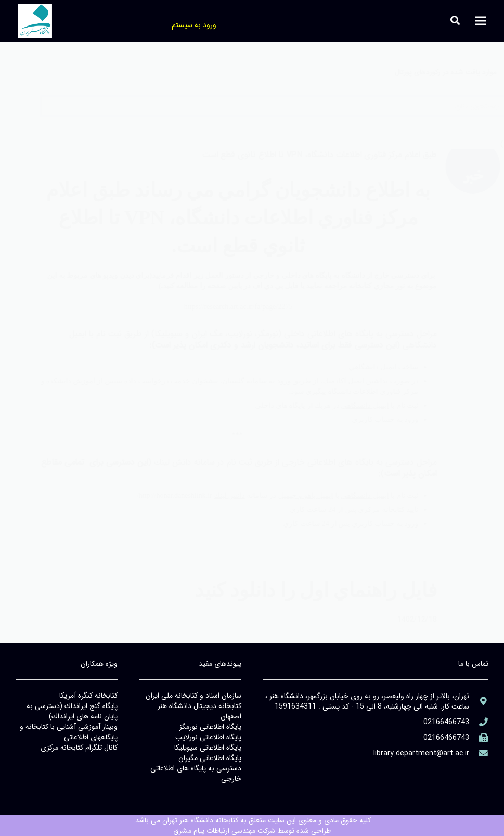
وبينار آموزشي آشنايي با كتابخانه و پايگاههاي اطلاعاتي (69, 732)
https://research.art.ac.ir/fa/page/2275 (217, 307)
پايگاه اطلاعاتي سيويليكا (208, 748)
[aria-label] (451, 177)
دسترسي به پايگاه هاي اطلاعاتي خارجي (196, 774)
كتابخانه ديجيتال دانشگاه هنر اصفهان (199, 711)
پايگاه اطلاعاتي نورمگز (210, 727)
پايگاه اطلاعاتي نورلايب (208, 737)
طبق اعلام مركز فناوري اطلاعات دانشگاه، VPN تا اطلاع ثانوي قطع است (298, 155)
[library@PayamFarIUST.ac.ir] (479, 754)
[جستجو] (29, 21)
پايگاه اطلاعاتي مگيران (210, 758)
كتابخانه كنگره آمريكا (88, 696)
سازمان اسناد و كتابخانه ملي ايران (193, 696)
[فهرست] (481, 21)
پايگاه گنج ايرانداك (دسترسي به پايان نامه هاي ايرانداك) (72, 711)
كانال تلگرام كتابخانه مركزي (79, 748)
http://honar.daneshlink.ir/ (153, 496)
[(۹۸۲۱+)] (479, 738)
